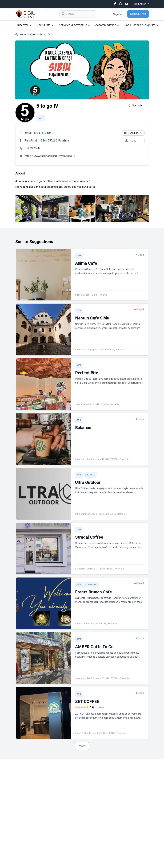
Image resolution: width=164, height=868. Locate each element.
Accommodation (107, 25)
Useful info (45, 25)
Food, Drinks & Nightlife (141, 25)
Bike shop (90, 475)
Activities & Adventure (74, 25)
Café (33, 35)
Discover (24, 25)
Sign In (117, 14)
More (82, 746)
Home (23, 35)
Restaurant (91, 584)
